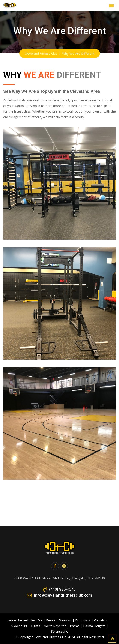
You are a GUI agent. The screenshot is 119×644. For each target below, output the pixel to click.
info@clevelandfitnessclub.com (63, 595)
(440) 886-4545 (62, 589)
